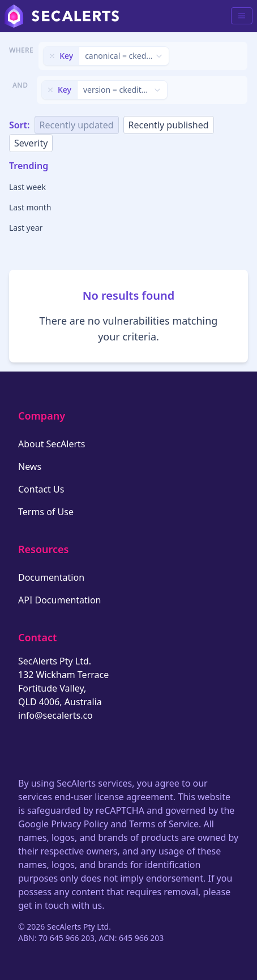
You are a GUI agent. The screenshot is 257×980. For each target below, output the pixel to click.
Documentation (51, 577)
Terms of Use (46, 512)
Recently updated (77, 125)
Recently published (169, 125)
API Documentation (60, 600)
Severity (31, 143)
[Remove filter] (52, 56)
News (30, 467)
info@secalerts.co (55, 715)
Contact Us (41, 489)
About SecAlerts (52, 444)
